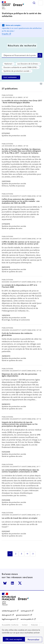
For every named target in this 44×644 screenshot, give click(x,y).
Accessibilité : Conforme (10, 625)
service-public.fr (27, 619)
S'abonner (34, 625)
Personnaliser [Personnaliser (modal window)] (33, 640)
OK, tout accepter (14, 639)
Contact (25, 625)
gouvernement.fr (23, 615)
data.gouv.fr (7, 615)
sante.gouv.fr (26, 611)
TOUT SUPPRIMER (10, 77)
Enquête (5, 34)
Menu (41, 3)
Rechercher (34, 3)
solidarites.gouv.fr (9, 611)
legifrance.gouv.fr (9, 619)
